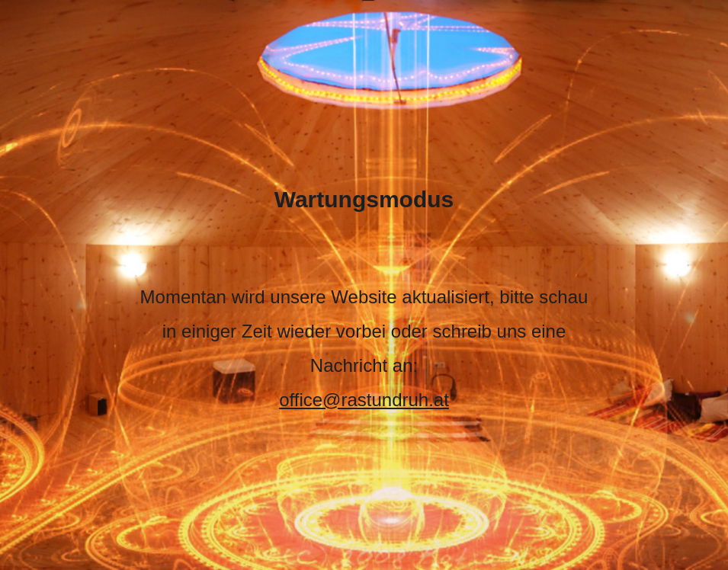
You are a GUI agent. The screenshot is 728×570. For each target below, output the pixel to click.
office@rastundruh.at (364, 400)
